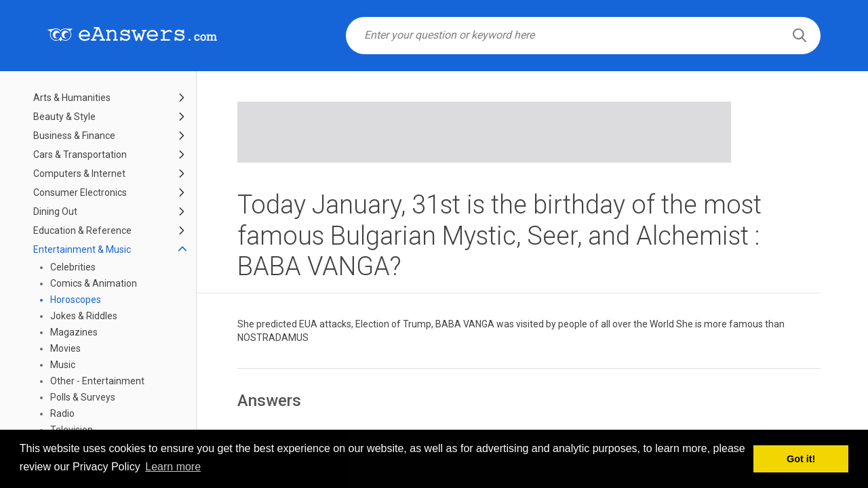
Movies (65, 348)
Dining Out (55, 211)
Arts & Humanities (72, 98)
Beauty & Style (64, 117)
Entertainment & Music (82, 249)
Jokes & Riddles (84, 316)
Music (63, 365)
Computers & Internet (79, 174)
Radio (62, 413)
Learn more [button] (173, 467)
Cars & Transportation (80, 155)
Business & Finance (74, 136)
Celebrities (73, 267)
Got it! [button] (801, 459)
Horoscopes (76, 300)
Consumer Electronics (80, 192)
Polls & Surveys (83, 397)
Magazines (74, 332)
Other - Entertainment (97, 381)
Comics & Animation (94, 283)
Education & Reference (82, 230)
